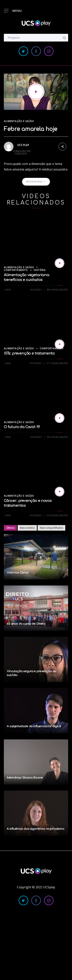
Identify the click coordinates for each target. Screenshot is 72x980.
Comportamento (16, 270)
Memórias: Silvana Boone (25, 778)
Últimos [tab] (10, 528)
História (40, 270)
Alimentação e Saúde (19, 121)
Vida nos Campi (18, 573)
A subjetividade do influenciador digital (34, 726)
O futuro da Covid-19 (22, 427)
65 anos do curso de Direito (26, 624)
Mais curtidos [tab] (27, 528)
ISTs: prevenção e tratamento (29, 353)
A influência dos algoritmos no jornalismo (36, 829)
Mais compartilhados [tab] (51, 528)
